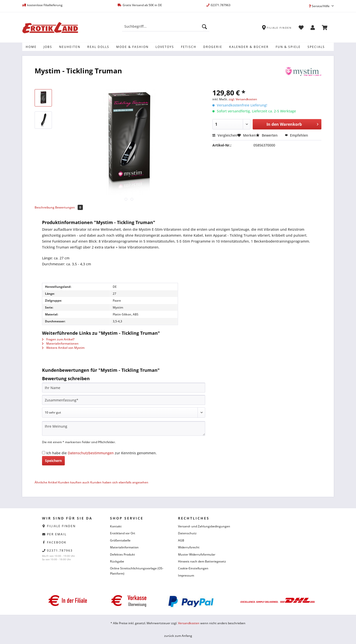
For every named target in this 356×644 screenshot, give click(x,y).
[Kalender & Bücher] (249, 47)
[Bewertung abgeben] (124, 413)
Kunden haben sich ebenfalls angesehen (119, 482)
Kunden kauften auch (74, 482)
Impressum (186, 575)
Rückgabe (117, 561)
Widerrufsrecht (189, 547)
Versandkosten (189, 623)
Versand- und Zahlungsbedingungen (204, 526)
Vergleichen (225, 135)
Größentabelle (120, 540)
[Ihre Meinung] (124, 428)
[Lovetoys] (165, 47)
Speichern (53, 461)
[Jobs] (48, 47)
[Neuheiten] (70, 47)
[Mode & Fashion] (132, 47)
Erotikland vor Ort (123, 533)
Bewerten (267, 135)
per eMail (57, 534)
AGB (181, 540)
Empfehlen (296, 135)
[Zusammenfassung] (124, 400)
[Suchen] (204, 26)
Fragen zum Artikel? (58, 339)
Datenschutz (187, 533)
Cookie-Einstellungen (193, 568)
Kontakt (116, 526)
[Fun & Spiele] (288, 47)
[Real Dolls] (98, 47)
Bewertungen (69, 207)
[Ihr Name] (124, 388)
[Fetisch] (189, 47)
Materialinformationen (60, 343)
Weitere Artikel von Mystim (63, 348)
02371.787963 (60, 551)
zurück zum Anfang (178, 636)
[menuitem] (166, 29)
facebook (57, 542)
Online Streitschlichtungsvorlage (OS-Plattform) (137, 571)
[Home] (31, 47)
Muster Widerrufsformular (197, 554)
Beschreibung (44, 207)
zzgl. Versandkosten (243, 99)
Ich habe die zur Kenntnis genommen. (101, 453)
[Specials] (316, 47)
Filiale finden (61, 526)
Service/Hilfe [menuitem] (320, 6)
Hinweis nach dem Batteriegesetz (202, 561)
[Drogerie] (213, 47)
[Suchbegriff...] (166, 26)
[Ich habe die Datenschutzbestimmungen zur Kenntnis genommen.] (44, 453)
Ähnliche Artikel (46, 482)
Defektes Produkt (122, 554)
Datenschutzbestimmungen (91, 453)
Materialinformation (124, 547)
